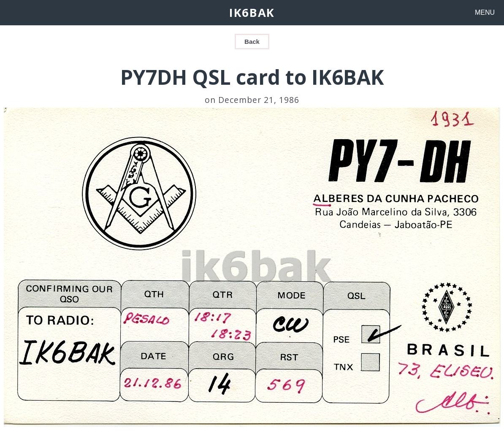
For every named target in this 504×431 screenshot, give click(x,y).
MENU (485, 12)
